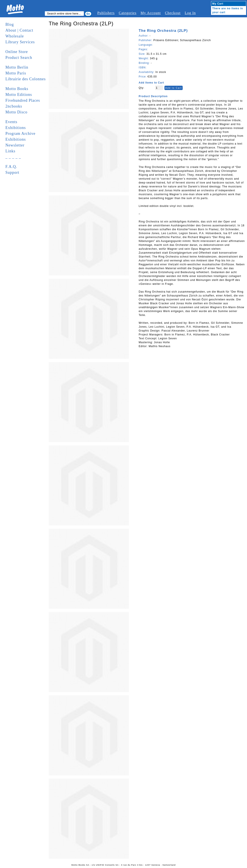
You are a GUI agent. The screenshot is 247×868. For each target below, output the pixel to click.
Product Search (19, 58)
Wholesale (15, 36)
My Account (151, 13)
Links (10, 151)
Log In (190, 13)
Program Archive (20, 134)
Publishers (106, 13)
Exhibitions (16, 128)
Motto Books (17, 89)
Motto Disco (16, 112)
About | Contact (19, 30)
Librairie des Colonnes (26, 79)
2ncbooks (14, 106)
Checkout (173, 13)
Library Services (20, 42)
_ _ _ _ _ (13, 157)
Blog (10, 24)
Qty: (141, 88)
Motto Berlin (17, 67)
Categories (128, 13)
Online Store (17, 52)
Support (12, 172)
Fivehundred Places (23, 100)
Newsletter (15, 145)
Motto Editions (19, 95)
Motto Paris (16, 73)
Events (11, 122)
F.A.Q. (11, 167)
